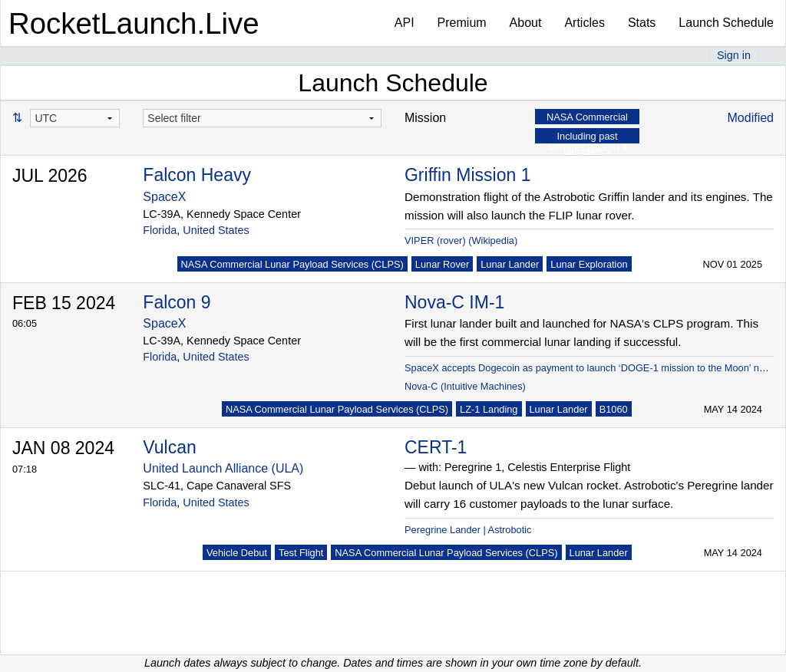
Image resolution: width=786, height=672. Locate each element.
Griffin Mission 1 (467, 175)
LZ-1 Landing (489, 409)
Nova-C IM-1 (454, 302)
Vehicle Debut (237, 553)
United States (216, 230)
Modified (751, 118)
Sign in (734, 55)
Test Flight (301, 553)
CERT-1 (436, 447)
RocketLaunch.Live (134, 23)
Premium (462, 23)
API (405, 23)
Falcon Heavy (197, 175)
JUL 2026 (50, 176)
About (526, 23)
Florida (160, 230)
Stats (642, 23)
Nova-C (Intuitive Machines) (465, 386)
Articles (584, 23)
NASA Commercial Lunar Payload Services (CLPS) (292, 264)
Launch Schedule (726, 23)
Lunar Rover (442, 264)
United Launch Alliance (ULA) (223, 468)
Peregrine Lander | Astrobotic (468, 530)
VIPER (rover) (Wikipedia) (461, 240)
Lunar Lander (510, 264)
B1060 (614, 409)
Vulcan (169, 447)
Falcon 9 (177, 302)
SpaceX (164, 197)
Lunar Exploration (589, 264)
